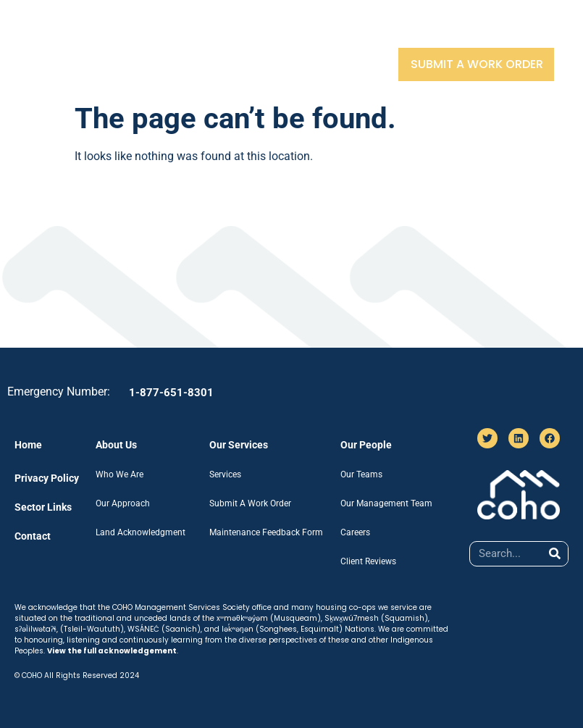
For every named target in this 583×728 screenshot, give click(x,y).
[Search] (555, 554)
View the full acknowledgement (112, 651)
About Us (156, 31)
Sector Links (431, 31)
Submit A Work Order (477, 64)
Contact (517, 31)
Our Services (245, 31)
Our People (339, 31)
